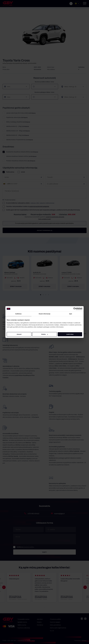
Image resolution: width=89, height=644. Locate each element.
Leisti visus (70, 334)
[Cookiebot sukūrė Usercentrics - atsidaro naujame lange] (75, 309)
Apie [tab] (71, 314)
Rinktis (45, 334)
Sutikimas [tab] (18, 314)
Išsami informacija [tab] (45, 314)
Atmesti (19, 334)
